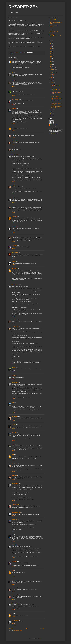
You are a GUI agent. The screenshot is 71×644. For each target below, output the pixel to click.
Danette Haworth (15, 252)
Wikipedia (52, 26)
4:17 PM (13, 144)
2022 (51, 45)
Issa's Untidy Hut (15, 327)
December (53, 68)
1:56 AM (13, 281)
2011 (51, 63)
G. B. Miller (14, 185)
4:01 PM (13, 509)
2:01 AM (13, 316)
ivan (12, 127)
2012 (51, 62)
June (52, 78)
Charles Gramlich (15, 155)
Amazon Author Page (54, 32)
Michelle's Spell (15, 595)
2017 (51, 53)
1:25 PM (13, 440)
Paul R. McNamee (15, 99)
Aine (12, 90)
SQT (12, 535)
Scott (13, 402)
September (53, 73)
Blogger (40, 638)
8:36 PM (13, 541)
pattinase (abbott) (15, 505)
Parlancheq (14, 262)
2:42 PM (13, 472)
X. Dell (13, 571)
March (52, 82)
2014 (51, 58)
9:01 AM (13, 567)
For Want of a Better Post (55, 95)
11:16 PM (13, 558)
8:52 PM (13, 232)
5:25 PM (13, 151)
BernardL (13, 368)
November (53, 69)
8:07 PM (13, 213)
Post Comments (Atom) (18, 630)
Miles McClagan (15, 227)
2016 (51, 55)
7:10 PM (13, 194)
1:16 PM (13, 96)
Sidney (13, 206)
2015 (51, 57)
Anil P (13, 455)
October (53, 71)
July (52, 76)
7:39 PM (13, 202)
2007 (51, 114)
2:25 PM (13, 130)
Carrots (13, 54)
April (52, 81)
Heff (12, 73)
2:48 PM (13, 137)
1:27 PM (13, 105)
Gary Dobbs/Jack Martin (16, 513)
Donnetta (13, 236)
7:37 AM (13, 364)
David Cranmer (15, 198)
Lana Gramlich (14, 141)
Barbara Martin (15, 269)
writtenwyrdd (14, 217)
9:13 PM (13, 249)
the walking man (15, 320)
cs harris (13, 81)
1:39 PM (13, 451)
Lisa (12, 613)
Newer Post (11, 628)
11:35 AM (13, 584)
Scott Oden (14, 109)
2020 (51, 48)
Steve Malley (14, 475)
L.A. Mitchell (14, 588)
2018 (51, 52)
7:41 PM (13, 531)
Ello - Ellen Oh (14, 416)
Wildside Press (52, 34)
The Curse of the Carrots (55, 86)
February (53, 84)
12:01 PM (13, 69)
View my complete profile (53, 133)
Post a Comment (13, 626)
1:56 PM (13, 123)
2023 (51, 44)
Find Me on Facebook (54, 25)
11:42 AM (13, 413)
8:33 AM (13, 372)
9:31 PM (13, 258)
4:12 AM (13, 323)
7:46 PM (13, 576)
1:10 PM (13, 429)
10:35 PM (13, 265)
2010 (51, 65)
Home (27, 628)
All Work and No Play (55, 97)
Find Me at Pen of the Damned (55, 21)
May (52, 79)
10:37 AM (13, 399)
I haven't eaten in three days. (56, 106)
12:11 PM (13, 421)
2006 (51, 115)
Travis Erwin (14, 134)
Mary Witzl (14, 60)
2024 (51, 42)
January (53, 110)
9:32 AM (13, 599)
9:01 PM (13, 242)
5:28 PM (13, 181)
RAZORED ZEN (23, 7)
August (52, 74)
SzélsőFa (13, 444)
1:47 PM (13, 460)
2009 (51, 66)
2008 (51, 112)
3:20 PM (13, 501)
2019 (51, 50)
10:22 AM (13, 379)
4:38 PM (13, 591)
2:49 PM (13, 480)
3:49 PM (13, 617)
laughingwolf (14, 245)
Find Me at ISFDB (53, 20)
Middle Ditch (14, 376)
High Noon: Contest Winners (56, 108)
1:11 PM (13, 86)
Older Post (42, 628)
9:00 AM (13, 610)
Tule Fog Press (53, 33)
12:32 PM (13, 77)
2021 (51, 47)
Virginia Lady (14, 520)
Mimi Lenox (14, 425)
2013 (51, 60)
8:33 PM (13, 223)
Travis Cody (14, 433)
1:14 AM (13, 624)
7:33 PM (13, 516)
